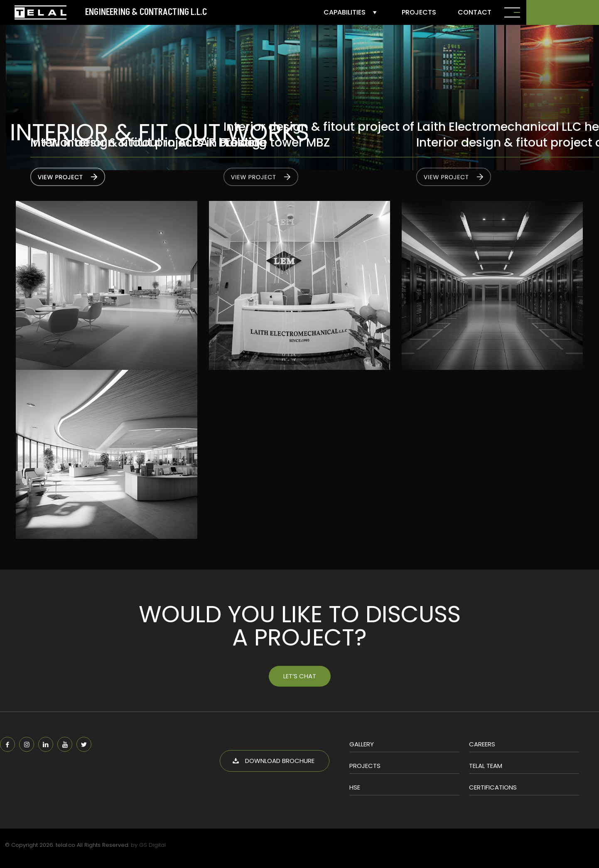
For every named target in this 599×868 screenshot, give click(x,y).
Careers (482, 744)
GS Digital (152, 845)
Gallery (362, 744)
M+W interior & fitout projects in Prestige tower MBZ (180, 143)
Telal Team (486, 766)
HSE (355, 787)
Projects (365, 766)
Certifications (493, 787)
